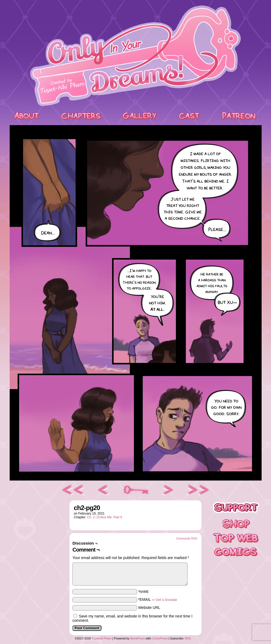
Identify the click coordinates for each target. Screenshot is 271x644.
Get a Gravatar (166, 600)
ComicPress (160, 638)
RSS (188, 638)
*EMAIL (158, 600)
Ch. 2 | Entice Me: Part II (105, 517)
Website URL (149, 608)
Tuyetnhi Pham (102, 638)
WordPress (138, 638)
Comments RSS (187, 538)
